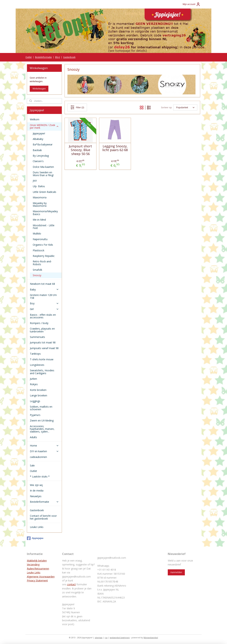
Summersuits (37, 337)
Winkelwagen (39, 89)
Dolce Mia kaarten (43, 167)
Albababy (38, 139)
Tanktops (35, 354)
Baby (44, 289)
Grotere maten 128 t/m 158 (43, 296)
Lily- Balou (39, 186)
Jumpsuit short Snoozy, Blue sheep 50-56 (80, 150)
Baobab (37, 150)
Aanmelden (176, 572)
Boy (44, 303)
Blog (57, 57)
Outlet (29, 57)
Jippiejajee (35, 538)
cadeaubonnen (38, 457)
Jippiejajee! (39, 133)
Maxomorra (40, 197)
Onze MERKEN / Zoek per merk (44, 126)
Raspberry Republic (44, 256)
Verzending (33, 564)
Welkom (35, 119)
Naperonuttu (40, 239)
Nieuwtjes (36, 496)
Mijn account (192, 4)
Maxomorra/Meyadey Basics (45, 213)
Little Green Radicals (44, 192)
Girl (44, 309)
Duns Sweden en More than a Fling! (43, 174)
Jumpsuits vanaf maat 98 (44, 348)
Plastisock (39, 250)
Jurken (33, 379)
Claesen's (38, 161)
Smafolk (37, 270)
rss (106, 638)
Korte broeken (38, 390)
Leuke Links (37, 527)
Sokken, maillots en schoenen (41, 408)
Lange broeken (39, 395)
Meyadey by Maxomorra (40, 204)
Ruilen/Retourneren (38, 569)
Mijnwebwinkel (151, 638)
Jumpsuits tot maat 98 (43, 342)
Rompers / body (39, 323)
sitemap (99, 638)
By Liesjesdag (41, 156)
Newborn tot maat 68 (42, 284)
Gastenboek (69, 57)
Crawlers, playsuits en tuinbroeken (42, 330)
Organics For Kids (43, 245)
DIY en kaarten (44, 451)
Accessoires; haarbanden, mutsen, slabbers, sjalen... (42, 429)
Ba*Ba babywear (43, 144)
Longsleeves (37, 365)
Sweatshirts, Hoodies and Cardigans (42, 372)
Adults (33, 437)
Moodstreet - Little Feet (44, 227)
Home (44, 446)
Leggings (35, 401)
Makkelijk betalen (37, 561)
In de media (37, 491)
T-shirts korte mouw (42, 359)
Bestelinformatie (43, 57)
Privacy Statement (37, 580)
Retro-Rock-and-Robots (42, 263)
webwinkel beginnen (120, 638)
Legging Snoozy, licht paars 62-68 (115, 148)
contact (71, 584)
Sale (32, 465)
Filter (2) (77, 107)
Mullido (37, 233)
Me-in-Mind (39, 220)
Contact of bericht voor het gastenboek (43, 517)
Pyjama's (35, 415)
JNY (35, 181)
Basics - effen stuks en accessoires (43, 316)
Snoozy (37, 275)
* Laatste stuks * (40, 476)
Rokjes (34, 384)
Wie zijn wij (36, 485)
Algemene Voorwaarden (41, 577)
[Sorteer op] (185, 107)
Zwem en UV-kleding (42, 420)
